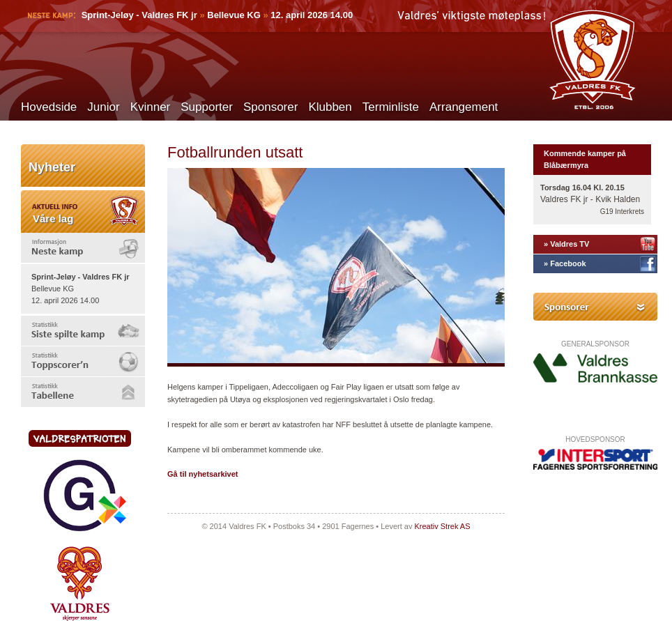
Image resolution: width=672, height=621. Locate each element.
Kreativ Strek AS (442, 526)
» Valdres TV (566, 244)
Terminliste (391, 107)
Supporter (207, 107)
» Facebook (565, 263)
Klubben (330, 107)
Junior (103, 107)
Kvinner (151, 107)
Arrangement (464, 107)
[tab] (83, 248)
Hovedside (49, 107)
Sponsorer (270, 107)
